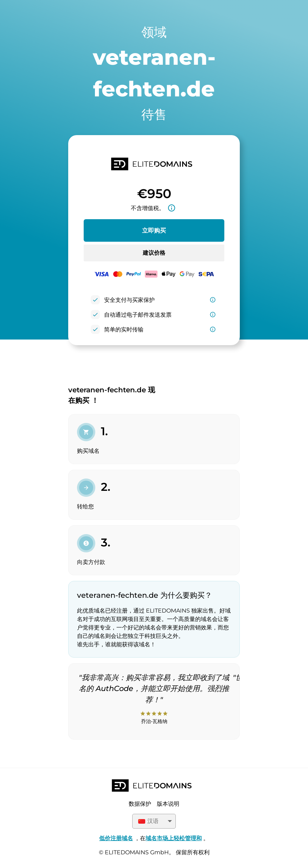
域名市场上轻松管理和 (174, 838)
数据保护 (140, 804)
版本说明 (168, 804)
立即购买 (154, 230)
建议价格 (154, 253)
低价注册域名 (116, 838)
